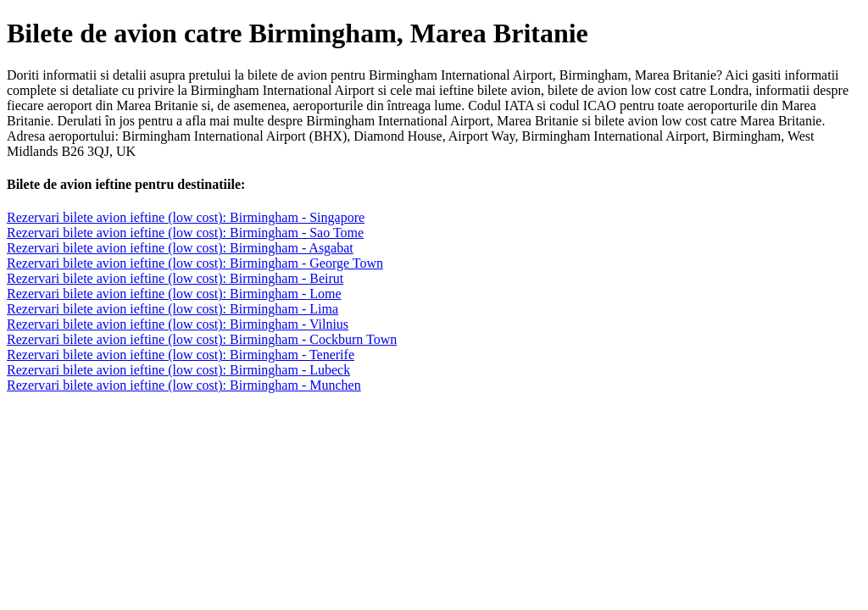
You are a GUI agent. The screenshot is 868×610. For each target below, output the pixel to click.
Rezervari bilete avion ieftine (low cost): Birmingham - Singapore (186, 217)
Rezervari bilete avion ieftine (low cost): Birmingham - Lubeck (178, 370)
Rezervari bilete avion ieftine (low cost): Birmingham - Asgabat (180, 248)
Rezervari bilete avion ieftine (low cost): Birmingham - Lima (172, 309)
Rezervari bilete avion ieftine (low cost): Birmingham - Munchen (184, 385)
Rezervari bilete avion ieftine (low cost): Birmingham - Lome (174, 294)
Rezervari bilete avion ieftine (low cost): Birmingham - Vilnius (178, 324)
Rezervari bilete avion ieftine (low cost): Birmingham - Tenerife (181, 355)
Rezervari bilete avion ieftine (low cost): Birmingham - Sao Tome (185, 233)
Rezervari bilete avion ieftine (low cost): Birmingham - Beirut (175, 278)
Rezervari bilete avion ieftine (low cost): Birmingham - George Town (195, 263)
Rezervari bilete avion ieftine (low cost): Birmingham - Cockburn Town (202, 339)
